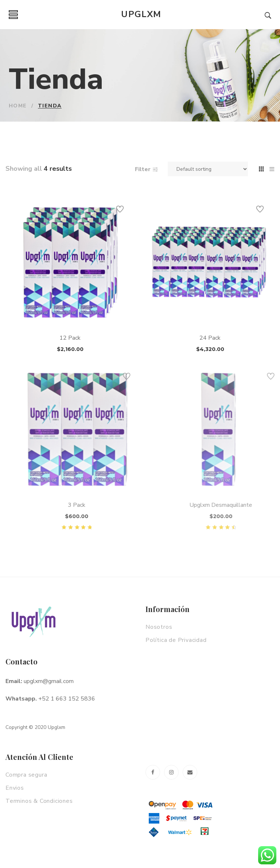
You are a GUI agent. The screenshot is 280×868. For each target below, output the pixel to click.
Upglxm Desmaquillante (243, 505)
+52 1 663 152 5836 (67, 699)
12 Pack (71, 338)
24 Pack (212, 338)
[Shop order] (208, 169)
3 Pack (96, 505)
